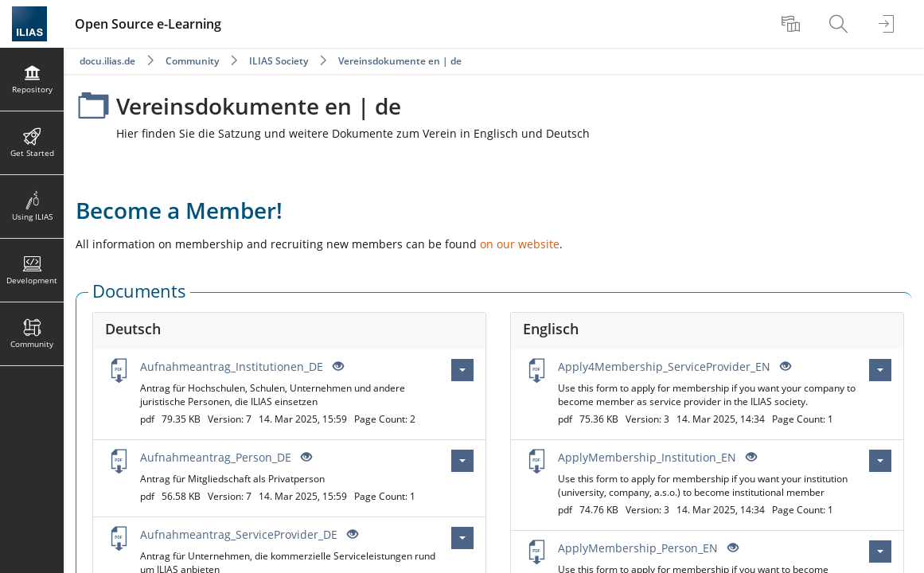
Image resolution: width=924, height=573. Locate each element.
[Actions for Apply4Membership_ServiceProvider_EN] (880, 370)
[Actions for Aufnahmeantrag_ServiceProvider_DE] (462, 538)
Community (192, 61)
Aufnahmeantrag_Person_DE (216, 457)
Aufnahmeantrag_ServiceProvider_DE (239, 534)
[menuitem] (793, 24)
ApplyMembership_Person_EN (638, 548)
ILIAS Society (279, 61)
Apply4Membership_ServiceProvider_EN (664, 366)
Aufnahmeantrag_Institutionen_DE (232, 366)
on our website (520, 244)
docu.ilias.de (107, 61)
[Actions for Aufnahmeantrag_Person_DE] (462, 461)
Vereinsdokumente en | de (400, 61)
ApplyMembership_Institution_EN (647, 457)
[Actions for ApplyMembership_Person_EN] (880, 552)
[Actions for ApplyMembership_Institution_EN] (880, 461)
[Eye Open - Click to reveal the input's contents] (337, 366)
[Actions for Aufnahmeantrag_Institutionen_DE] (462, 370)
